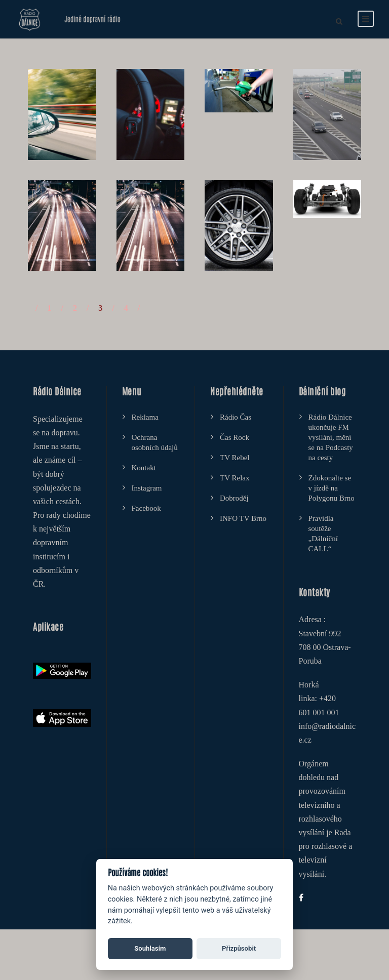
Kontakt (144, 468)
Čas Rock (235, 437)
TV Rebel (235, 458)
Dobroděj (234, 498)
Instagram (147, 488)
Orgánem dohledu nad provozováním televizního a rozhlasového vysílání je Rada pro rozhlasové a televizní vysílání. (326, 819)
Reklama (145, 417)
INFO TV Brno (243, 518)
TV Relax (235, 478)
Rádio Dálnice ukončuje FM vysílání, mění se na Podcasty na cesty (331, 437)
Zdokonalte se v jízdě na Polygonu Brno (332, 488)
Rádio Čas (236, 417)
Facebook (146, 508)
